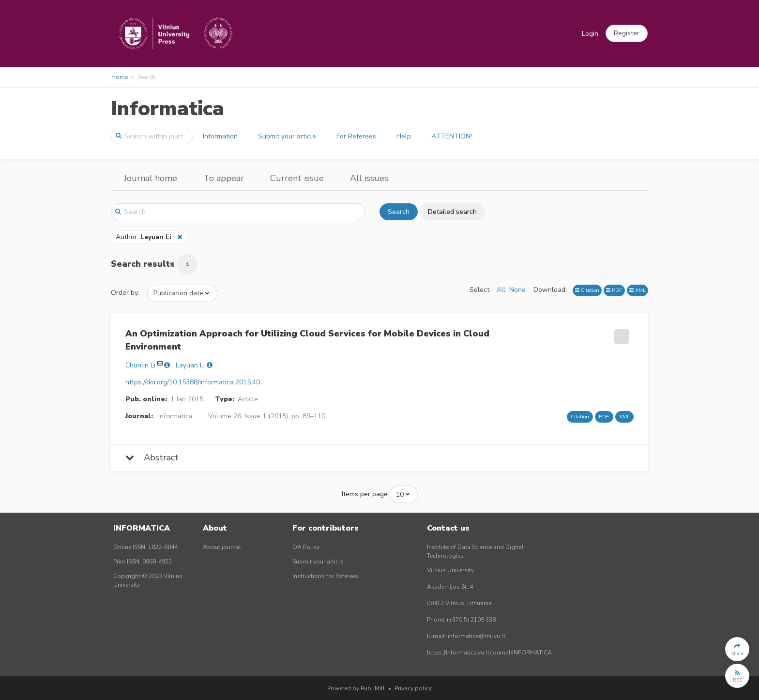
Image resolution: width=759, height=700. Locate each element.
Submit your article (287, 136)
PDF (614, 290)
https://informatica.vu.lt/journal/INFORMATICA (489, 653)
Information (220, 136)
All (501, 290)
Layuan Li (190, 365)
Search (399, 212)
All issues (369, 178)
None (517, 290)
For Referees (356, 136)
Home (120, 77)
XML (638, 290)
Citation (587, 290)
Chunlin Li (140, 365)
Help (404, 136)
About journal (222, 547)
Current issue (297, 178)
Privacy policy (413, 688)
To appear (224, 178)
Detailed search (452, 212)
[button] (627, 33)
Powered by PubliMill (356, 688)
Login (590, 34)
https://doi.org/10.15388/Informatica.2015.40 (193, 382)
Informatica (167, 109)
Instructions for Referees (325, 576)
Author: (144, 237)
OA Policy (306, 547)
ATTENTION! (452, 136)
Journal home (151, 178)
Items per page (365, 494)
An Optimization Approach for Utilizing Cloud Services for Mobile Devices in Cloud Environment (307, 340)
